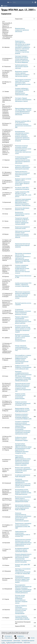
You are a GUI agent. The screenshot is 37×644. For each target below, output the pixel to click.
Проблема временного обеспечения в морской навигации (22, 66)
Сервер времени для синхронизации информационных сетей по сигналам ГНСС (23, 534)
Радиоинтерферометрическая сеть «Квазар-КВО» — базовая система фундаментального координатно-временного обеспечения (23, 111)
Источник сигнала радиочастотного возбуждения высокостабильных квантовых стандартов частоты (21, 599)
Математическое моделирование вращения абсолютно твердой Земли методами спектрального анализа (22, 579)
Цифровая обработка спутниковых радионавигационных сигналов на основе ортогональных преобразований (21, 610)
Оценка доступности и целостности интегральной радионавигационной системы (22, 174)
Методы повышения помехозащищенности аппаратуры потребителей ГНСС (22, 348)
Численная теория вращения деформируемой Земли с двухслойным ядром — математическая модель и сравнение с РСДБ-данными (23, 202)
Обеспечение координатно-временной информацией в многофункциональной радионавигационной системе (23, 295)
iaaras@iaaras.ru (20, 636)
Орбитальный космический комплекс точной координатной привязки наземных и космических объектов (23, 234)
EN (11, 2)
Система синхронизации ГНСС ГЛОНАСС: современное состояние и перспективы (23, 285)
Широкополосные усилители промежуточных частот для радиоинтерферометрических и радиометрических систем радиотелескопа (23, 543)
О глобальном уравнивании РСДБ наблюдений (23, 476)
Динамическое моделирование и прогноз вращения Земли (22, 214)
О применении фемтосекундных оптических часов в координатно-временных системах (23, 312)
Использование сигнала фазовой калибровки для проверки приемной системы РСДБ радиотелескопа (23, 492)
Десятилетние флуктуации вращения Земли (22, 209)
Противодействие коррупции (28, 641)
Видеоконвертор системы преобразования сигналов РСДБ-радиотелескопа (22, 410)
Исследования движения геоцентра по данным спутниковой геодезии (22, 550)
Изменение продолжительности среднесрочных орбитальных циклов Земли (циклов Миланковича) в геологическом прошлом (23, 517)
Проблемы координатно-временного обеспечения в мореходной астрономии (23, 167)
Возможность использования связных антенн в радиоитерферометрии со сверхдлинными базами (23, 499)
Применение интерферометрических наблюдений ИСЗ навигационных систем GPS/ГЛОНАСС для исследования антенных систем (23, 483)
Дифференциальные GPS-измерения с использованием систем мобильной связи (23, 367)
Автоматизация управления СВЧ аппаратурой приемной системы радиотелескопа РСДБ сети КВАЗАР (23, 507)
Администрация (17, 641)
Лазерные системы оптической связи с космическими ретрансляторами (20, 396)
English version (27, 642)
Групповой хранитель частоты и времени (23, 304)
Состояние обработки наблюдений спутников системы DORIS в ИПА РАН (22, 618)
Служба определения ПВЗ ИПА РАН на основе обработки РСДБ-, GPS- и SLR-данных (23, 194)
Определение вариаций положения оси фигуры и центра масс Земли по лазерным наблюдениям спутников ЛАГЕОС (22, 221)
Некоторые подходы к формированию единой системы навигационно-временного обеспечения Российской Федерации (22, 59)
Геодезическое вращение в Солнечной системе (22, 228)
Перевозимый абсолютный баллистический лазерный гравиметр (22, 245)
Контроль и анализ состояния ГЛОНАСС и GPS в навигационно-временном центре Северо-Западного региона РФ (23, 182)
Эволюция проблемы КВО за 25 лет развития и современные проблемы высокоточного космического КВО (23, 124)
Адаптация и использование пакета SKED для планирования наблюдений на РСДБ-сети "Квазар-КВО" (23, 571)
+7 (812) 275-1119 (22, 638)
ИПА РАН (33, 638)
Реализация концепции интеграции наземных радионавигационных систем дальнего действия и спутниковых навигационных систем (23, 150)
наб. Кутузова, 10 (8, 636)
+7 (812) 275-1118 (8, 638)
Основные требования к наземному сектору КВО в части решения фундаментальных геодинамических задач (22, 91)
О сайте (3, 642)
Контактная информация (7, 641)
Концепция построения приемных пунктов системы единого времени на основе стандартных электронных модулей (23, 329)
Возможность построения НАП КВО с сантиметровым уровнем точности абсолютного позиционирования (22, 338)
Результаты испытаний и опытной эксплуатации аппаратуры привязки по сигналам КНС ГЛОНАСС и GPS (23, 416)
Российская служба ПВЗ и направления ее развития (22, 188)
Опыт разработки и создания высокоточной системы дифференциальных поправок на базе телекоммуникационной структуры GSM (23, 359)
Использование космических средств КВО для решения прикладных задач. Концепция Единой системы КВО (23, 83)
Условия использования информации (14, 642)
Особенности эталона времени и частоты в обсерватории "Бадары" (22, 439)
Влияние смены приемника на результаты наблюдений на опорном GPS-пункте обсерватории (23, 470)
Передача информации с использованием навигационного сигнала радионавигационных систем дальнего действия (23, 320)
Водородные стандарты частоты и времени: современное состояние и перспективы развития (22, 74)
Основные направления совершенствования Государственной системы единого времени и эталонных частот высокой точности (22, 269)
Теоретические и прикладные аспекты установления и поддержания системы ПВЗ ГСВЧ (23, 526)
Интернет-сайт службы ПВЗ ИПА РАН (22, 565)
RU (8, 2)
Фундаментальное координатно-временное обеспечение (22, 30)
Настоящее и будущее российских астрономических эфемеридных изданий (23, 100)
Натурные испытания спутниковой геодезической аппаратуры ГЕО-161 (23, 403)
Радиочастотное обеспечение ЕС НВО (23, 276)
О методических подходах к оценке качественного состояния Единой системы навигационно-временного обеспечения (23, 160)
